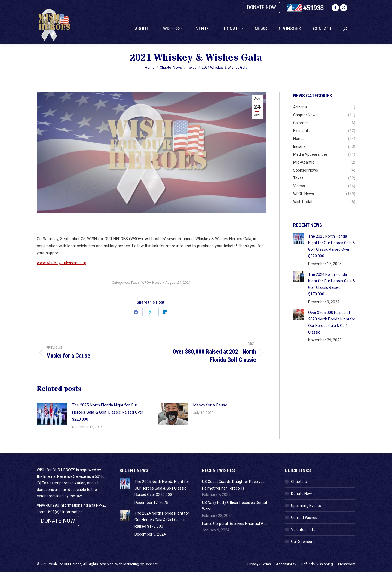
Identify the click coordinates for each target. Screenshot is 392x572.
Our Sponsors (303, 542)
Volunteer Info (303, 530)
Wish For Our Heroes (65, 564)
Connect (151, 564)
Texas (135, 282)
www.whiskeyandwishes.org (62, 263)
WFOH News (151, 282)
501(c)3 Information (65, 512)
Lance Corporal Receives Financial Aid (234, 524)
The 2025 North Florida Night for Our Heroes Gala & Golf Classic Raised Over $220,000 (108, 412)
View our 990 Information (59, 505)
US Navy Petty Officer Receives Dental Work (234, 506)
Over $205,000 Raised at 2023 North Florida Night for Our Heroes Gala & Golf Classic (332, 322)
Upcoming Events (306, 506)
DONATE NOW (262, 7)
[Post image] (52, 414)
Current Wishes (304, 518)
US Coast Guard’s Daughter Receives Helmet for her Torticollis (233, 485)
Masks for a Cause (210, 405)
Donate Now (301, 494)
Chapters (299, 482)
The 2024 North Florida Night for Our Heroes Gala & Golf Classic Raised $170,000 (332, 284)
